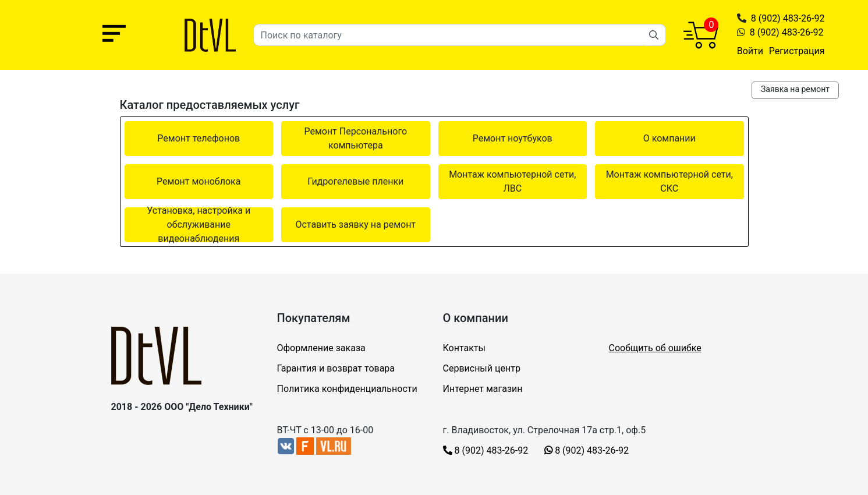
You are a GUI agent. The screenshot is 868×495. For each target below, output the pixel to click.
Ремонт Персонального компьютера (355, 138)
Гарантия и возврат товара (336, 368)
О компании (669, 138)
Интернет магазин (483, 389)
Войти (750, 51)
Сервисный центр (482, 368)
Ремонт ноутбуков (513, 138)
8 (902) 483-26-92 (788, 18)
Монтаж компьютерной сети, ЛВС (512, 181)
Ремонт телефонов (199, 138)
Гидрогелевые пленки (355, 181)
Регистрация (797, 51)
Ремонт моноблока (199, 181)
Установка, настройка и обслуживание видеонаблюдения (199, 225)
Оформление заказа (321, 348)
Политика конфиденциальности (347, 389)
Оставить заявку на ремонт (355, 224)
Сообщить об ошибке (655, 348)
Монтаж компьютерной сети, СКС (669, 181)
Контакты (464, 348)
